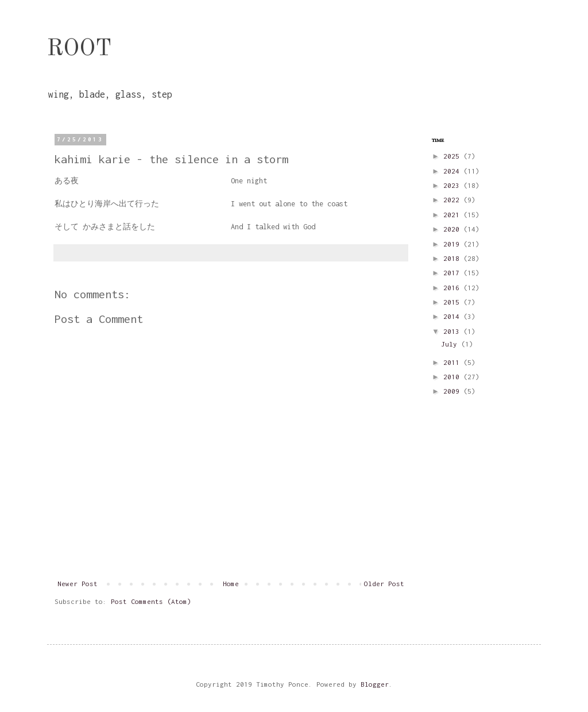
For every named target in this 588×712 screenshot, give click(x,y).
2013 (453, 331)
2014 (453, 316)
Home (231, 584)
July (451, 344)
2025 (453, 156)
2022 (453, 200)
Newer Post (78, 584)
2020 (453, 229)
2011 (453, 362)
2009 (453, 391)
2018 (453, 258)
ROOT (79, 49)
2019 (453, 244)
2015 (453, 302)
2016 (453, 288)
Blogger (375, 684)
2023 (453, 185)
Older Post (384, 584)
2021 (453, 215)
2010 (453, 377)
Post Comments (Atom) (151, 601)
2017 (453, 273)
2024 (453, 171)
